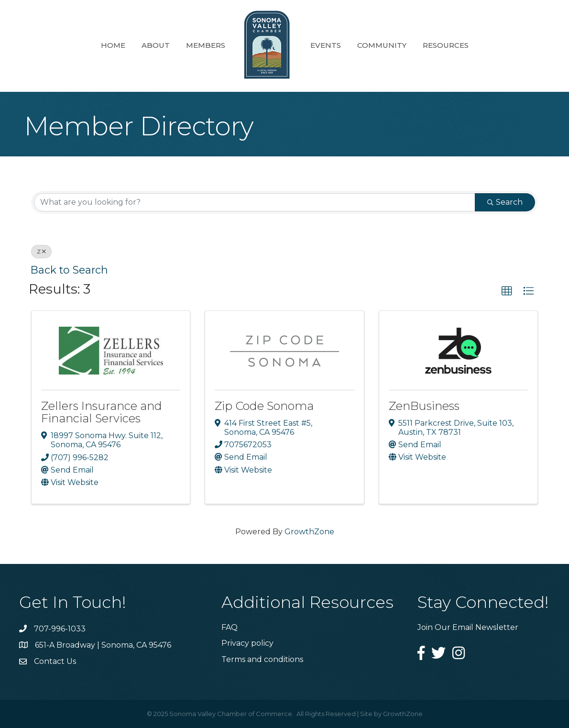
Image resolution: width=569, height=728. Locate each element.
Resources (446, 45)
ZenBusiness (424, 406)
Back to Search (69, 270)
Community (382, 45)
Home (113, 45)
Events (326, 45)
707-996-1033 (60, 629)
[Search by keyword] (255, 202)
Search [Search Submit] (505, 202)
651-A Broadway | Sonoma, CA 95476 (103, 645)
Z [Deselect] (41, 251)
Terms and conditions (262, 659)
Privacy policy (247, 643)
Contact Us (55, 661)
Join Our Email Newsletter (468, 627)
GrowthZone (309, 532)
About (156, 45)
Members (206, 45)
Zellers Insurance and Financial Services (102, 412)
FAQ (230, 627)
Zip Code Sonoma (264, 406)
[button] (507, 291)
